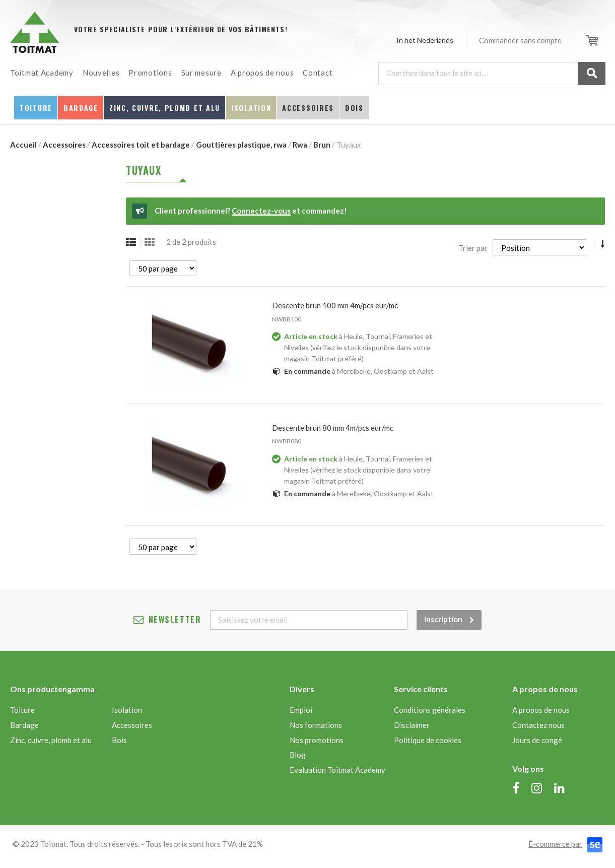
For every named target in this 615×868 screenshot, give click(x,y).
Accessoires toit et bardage (141, 145)
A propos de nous (541, 710)
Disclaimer (412, 725)
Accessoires (64, 145)
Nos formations (316, 725)
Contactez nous (538, 725)
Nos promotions (317, 740)
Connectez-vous (261, 211)
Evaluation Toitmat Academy (337, 770)
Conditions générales (430, 710)
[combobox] (492, 74)
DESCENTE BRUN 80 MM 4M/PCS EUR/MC (333, 428)
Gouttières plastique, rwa (241, 145)
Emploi (301, 710)
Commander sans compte (520, 40)
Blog (298, 755)
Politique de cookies (428, 740)
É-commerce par (555, 844)
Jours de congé (537, 740)
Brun (322, 145)
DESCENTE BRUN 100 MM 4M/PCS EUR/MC (335, 305)
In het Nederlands (425, 40)
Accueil (23, 145)
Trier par (473, 247)
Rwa (300, 145)
